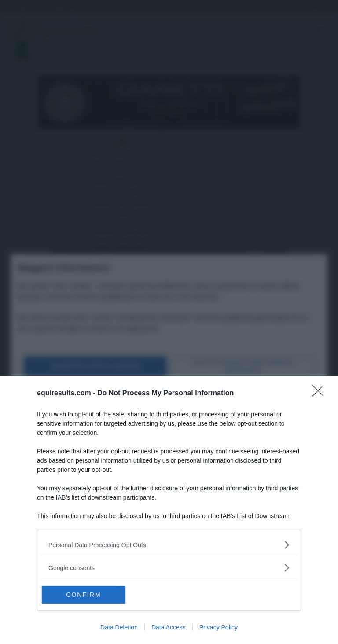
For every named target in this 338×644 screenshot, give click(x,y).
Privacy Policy (219, 627)
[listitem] (169, 545)
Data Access (169, 627)
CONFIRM (83, 595)
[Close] (321, 394)
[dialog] (169, 510)
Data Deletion (119, 627)
